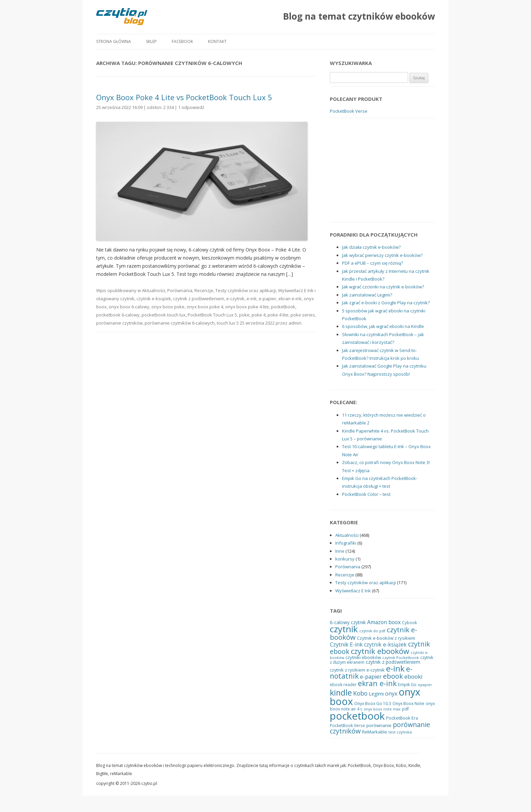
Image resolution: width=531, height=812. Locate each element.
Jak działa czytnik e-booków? (371, 247)
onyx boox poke (168, 307)
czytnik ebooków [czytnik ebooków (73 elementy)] (380, 651)
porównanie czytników (119, 323)
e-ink (252, 299)
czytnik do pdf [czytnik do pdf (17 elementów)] (372, 631)
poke (244, 315)
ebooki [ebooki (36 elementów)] (413, 676)
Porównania (180, 290)
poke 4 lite (278, 315)
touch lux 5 (228, 323)
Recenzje (204, 290)
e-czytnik (235, 299)
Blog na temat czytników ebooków (359, 16)
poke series (303, 315)
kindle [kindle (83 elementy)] (341, 693)
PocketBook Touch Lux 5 (212, 315)
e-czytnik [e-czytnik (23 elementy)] (376, 670)
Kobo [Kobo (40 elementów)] (360, 693)
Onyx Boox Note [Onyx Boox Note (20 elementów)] (408, 704)
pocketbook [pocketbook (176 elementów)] (357, 716)
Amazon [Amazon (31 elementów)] (377, 622)
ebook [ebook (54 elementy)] (393, 676)
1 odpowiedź (191, 107)
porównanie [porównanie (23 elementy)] (379, 725)
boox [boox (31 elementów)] (395, 622)
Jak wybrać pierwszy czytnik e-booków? (382, 255)
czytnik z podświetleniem (199, 299)
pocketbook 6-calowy (118, 315)
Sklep (151, 41)
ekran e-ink (290, 299)
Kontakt (217, 41)
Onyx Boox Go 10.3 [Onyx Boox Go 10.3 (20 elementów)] (373, 704)
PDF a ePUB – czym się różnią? (373, 263)
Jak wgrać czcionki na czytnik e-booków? (383, 287)
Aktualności (154, 290)
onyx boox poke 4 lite (247, 307)
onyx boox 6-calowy (129, 307)
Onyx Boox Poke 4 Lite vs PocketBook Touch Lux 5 (184, 97)
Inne (340, 551)
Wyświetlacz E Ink (296, 290)
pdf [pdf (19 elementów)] (405, 709)
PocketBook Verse (349, 111)
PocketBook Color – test (366, 494)
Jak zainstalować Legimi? (367, 295)
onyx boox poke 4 (205, 307)
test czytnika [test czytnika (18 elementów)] (400, 732)
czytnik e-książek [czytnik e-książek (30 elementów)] (385, 645)
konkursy (345, 559)
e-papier (268, 299)
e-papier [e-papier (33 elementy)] (371, 677)
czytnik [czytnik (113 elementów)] (344, 629)
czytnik (127, 299)
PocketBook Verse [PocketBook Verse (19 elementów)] (347, 725)
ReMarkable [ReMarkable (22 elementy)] (375, 732)
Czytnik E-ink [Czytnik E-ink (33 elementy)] (346, 644)
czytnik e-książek (154, 299)
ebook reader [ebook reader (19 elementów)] (343, 684)
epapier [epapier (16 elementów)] (425, 685)
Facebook (182, 41)
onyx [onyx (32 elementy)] (391, 694)
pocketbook (283, 307)
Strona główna (114, 41)
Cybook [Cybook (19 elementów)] (409, 622)
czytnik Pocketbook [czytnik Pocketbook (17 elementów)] (401, 657)
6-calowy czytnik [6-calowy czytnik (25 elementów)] (348, 622)
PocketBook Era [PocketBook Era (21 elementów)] (402, 718)
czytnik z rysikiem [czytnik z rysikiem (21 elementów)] (347, 670)
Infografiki (346, 543)
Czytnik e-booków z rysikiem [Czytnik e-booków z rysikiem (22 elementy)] (386, 638)
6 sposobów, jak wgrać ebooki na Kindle (383, 326)
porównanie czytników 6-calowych (180, 323)
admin (295, 323)
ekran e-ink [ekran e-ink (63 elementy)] (377, 683)
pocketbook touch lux (164, 315)
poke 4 (259, 315)
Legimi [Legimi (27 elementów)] (376, 694)
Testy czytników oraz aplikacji (246, 290)
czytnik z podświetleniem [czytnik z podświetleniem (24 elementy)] (393, 662)
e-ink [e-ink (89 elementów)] (395, 668)
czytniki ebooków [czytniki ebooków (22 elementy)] (363, 657)
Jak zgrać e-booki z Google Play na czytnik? (386, 303)
